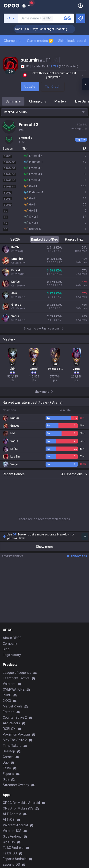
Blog (6, 649)
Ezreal (15, 270)
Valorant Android (15, 825)
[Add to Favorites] (56, 60)
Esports (8, 774)
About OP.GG (12, 638)
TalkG (7, 768)
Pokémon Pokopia (16, 734)
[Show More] (26, 6)
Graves (16, 305)
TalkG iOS (10, 853)
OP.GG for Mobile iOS (18, 808)
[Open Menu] (80, 6)
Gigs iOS (9, 842)
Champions (13, 41)
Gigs (6, 779)
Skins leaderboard (72, 41)
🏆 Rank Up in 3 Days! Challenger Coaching (48, 29)
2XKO (7, 701)
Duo (6, 762)
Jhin (14, 293)
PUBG (7, 695)
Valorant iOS (12, 831)
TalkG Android (13, 848)
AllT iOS (9, 820)
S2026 (15, 239)
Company (10, 644)
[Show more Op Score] (85, 536)
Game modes (40, 41)
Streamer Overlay (16, 785)
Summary (13, 101)
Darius (15, 282)
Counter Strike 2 (15, 718)
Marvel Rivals (13, 706)
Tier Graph (53, 87)
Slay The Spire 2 (15, 740)
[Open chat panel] (85, 84)
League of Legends (17, 673)
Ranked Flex (74, 239)
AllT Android (12, 814)
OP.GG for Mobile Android (21, 803)
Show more (44, 547)
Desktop (9, 751)
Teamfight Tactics (16, 678)
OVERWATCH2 (14, 689)
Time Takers (12, 746)
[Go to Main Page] (12, 6)
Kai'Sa (15, 247)
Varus (15, 316)
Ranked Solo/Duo (45, 239)
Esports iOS (11, 864)
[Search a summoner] (67, 18)
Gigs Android (12, 836)
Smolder (17, 259)
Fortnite (9, 712)
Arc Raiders (11, 723)
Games (8, 757)
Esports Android (15, 859)
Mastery (61, 101)
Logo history (12, 655)
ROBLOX (9, 729)
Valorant (9, 684)
